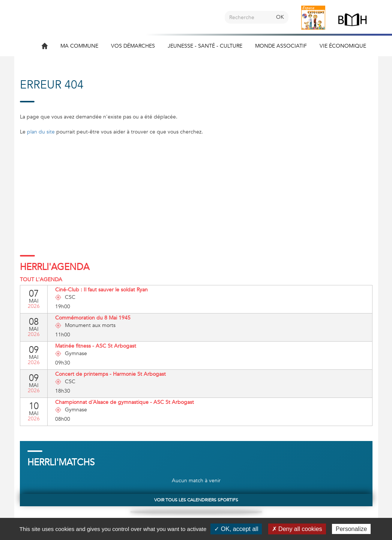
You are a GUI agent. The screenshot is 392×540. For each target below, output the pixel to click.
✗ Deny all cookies (297, 529)
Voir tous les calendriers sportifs (196, 500)
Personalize (351, 529)
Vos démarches (133, 46)
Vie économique (343, 46)
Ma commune (79, 46)
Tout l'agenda (41, 280)
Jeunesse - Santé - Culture (205, 46)
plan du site (41, 132)
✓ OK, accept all (236, 529)
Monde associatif (281, 46)
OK (280, 17)
